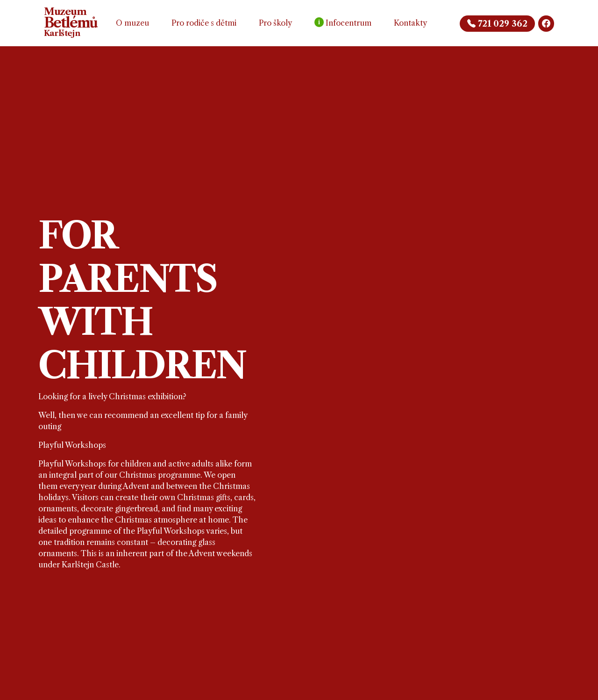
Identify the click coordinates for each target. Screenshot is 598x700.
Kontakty (410, 23)
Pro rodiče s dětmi (204, 23)
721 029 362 (497, 24)
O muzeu (132, 23)
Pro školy (275, 23)
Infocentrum (343, 22)
